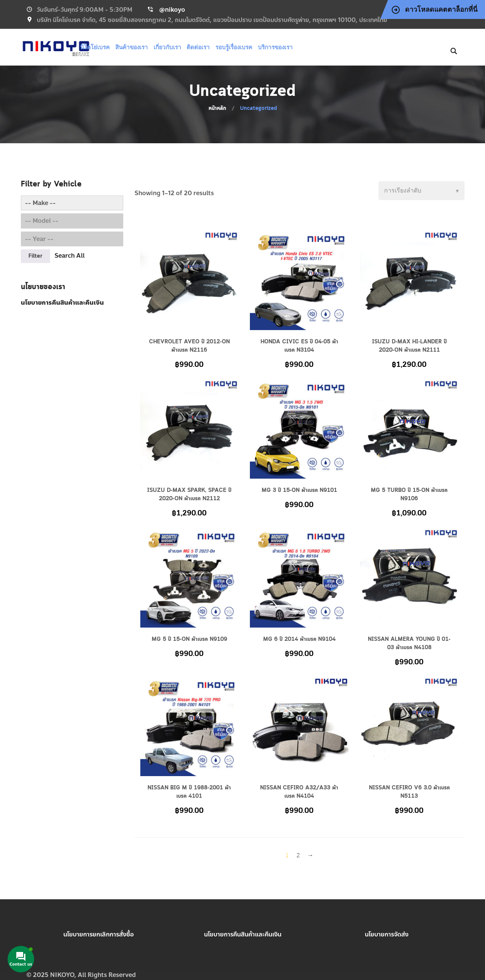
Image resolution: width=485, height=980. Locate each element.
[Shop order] (421, 191)
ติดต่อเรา (218, 47)
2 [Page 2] (298, 856)
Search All (70, 256)
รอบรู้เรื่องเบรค (252, 47)
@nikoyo (172, 10)
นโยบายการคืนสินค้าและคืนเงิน (243, 934)
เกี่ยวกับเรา (188, 47)
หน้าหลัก (217, 108)
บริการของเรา (292, 47)
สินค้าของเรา (154, 47)
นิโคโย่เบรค (119, 47)
